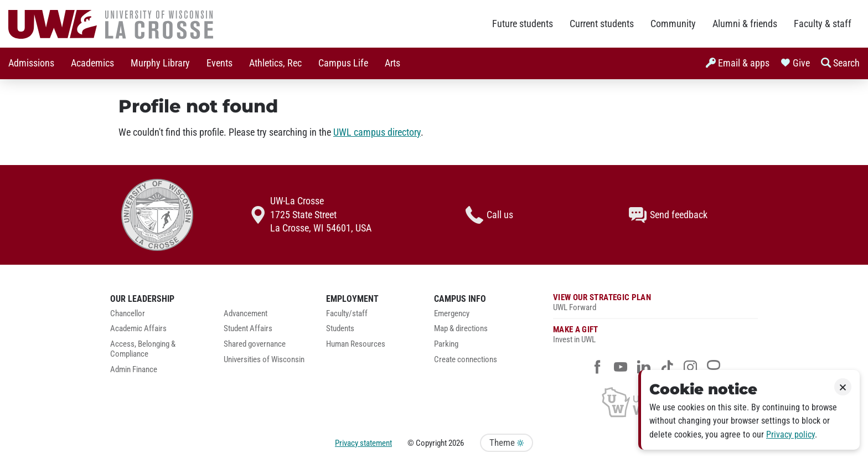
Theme (507, 443)
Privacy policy (790, 434)
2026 (456, 443)
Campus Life (343, 63)
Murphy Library (160, 63)
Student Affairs (248, 329)
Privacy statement (363, 443)
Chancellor (128, 314)
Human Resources (356, 344)
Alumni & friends (745, 24)
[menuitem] (31, 63)
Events (219, 63)
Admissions (31, 63)
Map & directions (461, 329)
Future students (523, 24)
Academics (92, 63)
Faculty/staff (347, 314)
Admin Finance (134, 370)
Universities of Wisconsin (264, 360)
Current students (602, 24)
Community (673, 24)
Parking (446, 344)
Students (340, 329)
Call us (489, 215)
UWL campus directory (377, 132)
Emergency (452, 314)
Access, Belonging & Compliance (143, 349)
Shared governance (255, 344)
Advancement (246, 314)
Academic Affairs (138, 329)
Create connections (466, 360)
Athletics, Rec (275, 63)
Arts (392, 63)
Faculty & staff (823, 24)
